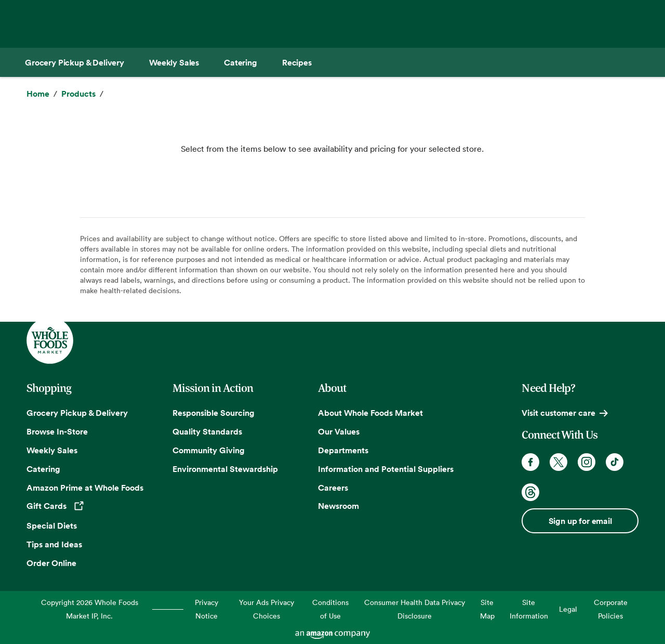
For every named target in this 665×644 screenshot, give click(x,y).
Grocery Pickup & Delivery (77, 413)
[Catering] (241, 62)
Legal (568, 609)
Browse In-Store (57, 431)
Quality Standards (207, 431)
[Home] (38, 94)
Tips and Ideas (54, 544)
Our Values (339, 431)
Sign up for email (580, 521)
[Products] (78, 94)
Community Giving (209, 450)
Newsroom (338, 506)
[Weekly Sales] (174, 62)
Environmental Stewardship (225, 469)
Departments (343, 450)
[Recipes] (297, 62)
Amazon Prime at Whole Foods (85, 488)
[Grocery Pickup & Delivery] (75, 62)
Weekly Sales (52, 450)
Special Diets (52, 525)
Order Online (51, 563)
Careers (333, 488)
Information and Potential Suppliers (386, 469)
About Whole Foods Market (370, 413)
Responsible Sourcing (214, 413)
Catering (43, 469)
